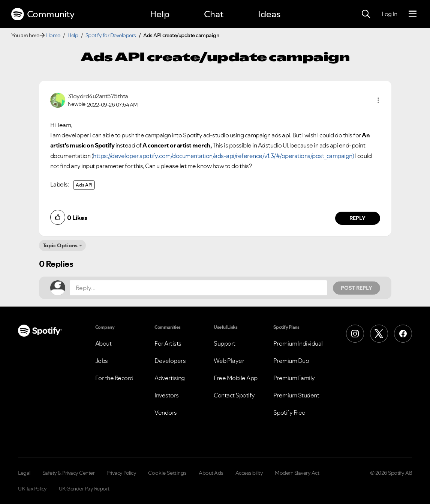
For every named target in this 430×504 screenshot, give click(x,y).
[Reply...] (198, 288)
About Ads (211, 473)
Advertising (170, 378)
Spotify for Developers (111, 35)
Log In (389, 14)
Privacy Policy (121, 473)
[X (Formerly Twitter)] (379, 334)
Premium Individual (298, 343)
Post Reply (357, 288)
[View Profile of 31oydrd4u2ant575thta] (98, 96)
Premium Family (294, 378)
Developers (170, 361)
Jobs (102, 361)
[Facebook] (403, 334)
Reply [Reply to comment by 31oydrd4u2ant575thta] (357, 218)
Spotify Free (289, 412)
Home (53, 35)
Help (160, 14)
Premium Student (296, 395)
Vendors (166, 412)
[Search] (366, 14)
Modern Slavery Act (297, 473)
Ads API (84, 185)
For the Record (114, 378)
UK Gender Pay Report (84, 489)
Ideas (269, 14)
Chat (214, 14)
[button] (378, 100)
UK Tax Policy (32, 489)
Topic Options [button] (60, 245)
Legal (24, 473)
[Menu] (413, 14)
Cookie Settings (167, 473)
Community (43, 14)
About (103, 343)
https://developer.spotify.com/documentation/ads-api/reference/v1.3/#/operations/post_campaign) (223, 156)
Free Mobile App (236, 378)
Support (225, 343)
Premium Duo (291, 361)
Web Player (229, 361)
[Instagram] (355, 334)
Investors (167, 395)
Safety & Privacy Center (69, 473)
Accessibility (249, 473)
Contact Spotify (234, 395)
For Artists (168, 343)
